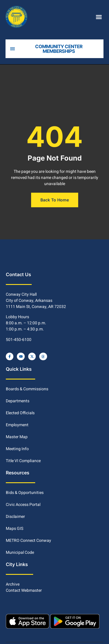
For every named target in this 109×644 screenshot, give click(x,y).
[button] (99, 17)
